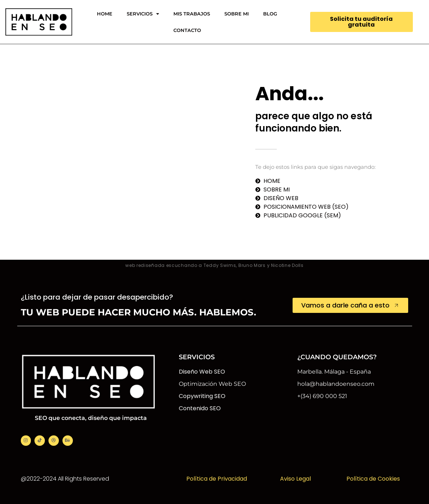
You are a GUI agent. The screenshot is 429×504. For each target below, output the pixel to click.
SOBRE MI (237, 14)
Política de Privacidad (217, 479)
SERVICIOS (143, 14)
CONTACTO (187, 30)
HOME (105, 14)
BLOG (270, 14)
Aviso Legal (295, 479)
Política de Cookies (373, 479)
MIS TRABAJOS (192, 14)
